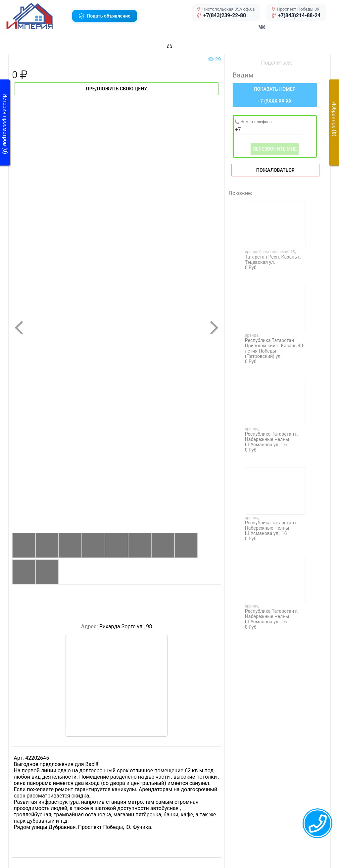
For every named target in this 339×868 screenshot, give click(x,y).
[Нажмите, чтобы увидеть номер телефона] (275, 95)
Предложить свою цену (117, 89)
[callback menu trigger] (317, 823)
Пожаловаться (275, 170)
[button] (37, 16)
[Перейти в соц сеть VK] (262, 30)
